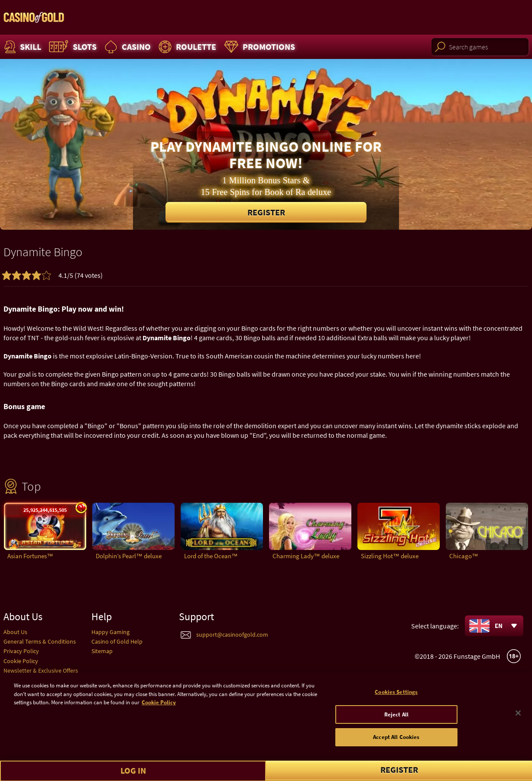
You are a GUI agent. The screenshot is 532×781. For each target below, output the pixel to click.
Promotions (258, 47)
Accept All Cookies (396, 741)
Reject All (396, 718)
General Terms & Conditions (40, 641)
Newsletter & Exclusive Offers (41, 670)
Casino (127, 47)
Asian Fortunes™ (30, 556)
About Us (15, 632)
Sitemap (102, 651)
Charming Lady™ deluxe (306, 556)
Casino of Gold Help (117, 641)
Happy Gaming (110, 632)
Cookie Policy (21, 661)
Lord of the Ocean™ (211, 556)
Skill (22, 47)
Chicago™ (464, 556)
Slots (72, 47)
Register (266, 212)
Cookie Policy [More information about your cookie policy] (159, 706)
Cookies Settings (396, 696)
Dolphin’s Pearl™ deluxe (129, 556)
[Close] (518, 717)
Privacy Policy (21, 651)
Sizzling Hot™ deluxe (390, 556)
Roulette (186, 47)
